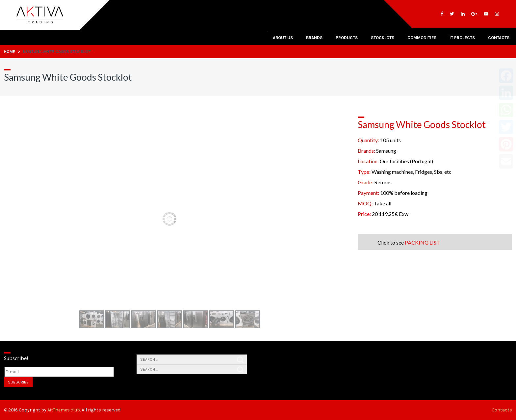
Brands (314, 38)
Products (347, 38)
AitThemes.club (64, 410)
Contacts (499, 38)
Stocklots (383, 38)
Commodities (422, 38)
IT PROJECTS (462, 38)
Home (10, 52)
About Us (283, 38)
